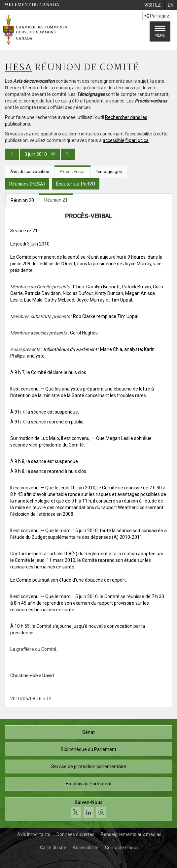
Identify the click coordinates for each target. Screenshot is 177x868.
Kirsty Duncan (109, 293)
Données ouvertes (75, 834)
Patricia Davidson (43, 293)
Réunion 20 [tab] (22, 200)
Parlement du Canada (31, 5)
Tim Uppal (122, 300)
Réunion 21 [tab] (56, 200)
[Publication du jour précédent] (12, 154)
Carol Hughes (84, 333)
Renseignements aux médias (131, 834)
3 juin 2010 (40, 154)
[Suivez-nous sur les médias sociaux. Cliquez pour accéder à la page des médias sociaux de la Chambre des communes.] (88, 809)
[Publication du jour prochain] (68, 154)
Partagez (157, 16)
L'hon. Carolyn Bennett (96, 287)
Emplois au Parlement (89, 784)
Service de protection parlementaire (89, 767)
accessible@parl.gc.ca (126, 140)
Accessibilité (86, 848)
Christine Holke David (32, 676)
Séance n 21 (24, 231)
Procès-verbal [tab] (72, 172)
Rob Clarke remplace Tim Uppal (106, 316)
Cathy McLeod (59, 300)
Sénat (88, 732)
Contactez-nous (122, 848)
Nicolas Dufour (78, 293)
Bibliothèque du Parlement (88, 749)
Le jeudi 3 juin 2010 (30, 244)
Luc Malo (33, 300)
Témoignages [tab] (109, 172)
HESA (18, 68)
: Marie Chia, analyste (93, 349)
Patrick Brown (136, 287)
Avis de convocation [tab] (30, 172)
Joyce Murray (90, 300)
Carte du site (53, 848)
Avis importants (34, 834)
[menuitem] (152, 5)
